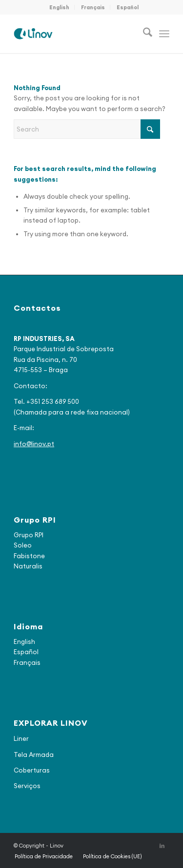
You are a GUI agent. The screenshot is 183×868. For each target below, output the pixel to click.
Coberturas (32, 770)
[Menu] (164, 34)
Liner (21, 738)
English (59, 7)
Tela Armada (34, 755)
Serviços (27, 786)
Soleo (23, 545)
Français (93, 7)
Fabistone (29, 556)
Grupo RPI (29, 535)
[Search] (143, 34)
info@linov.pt (34, 444)
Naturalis (28, 566)
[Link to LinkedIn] (162, 846)
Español (128, 7)
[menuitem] (60, 7)
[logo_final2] (76, 34)
